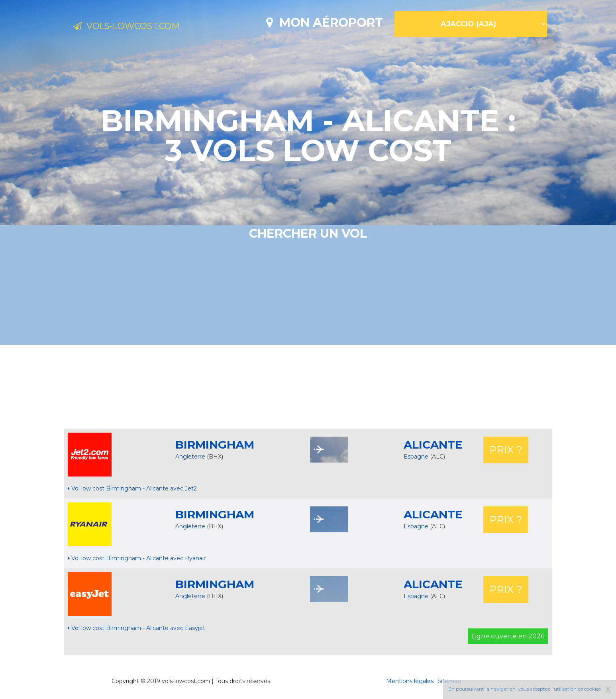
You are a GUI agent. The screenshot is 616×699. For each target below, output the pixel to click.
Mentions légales (410, 681)
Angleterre (190, 457)
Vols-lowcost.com (138, 27)
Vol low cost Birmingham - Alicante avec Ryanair (137, 558)
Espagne (417, 457)
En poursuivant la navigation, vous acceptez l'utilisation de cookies (524, 689)
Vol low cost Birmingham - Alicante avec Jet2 (132, 488)
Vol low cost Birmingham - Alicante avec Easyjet (136, 628)
